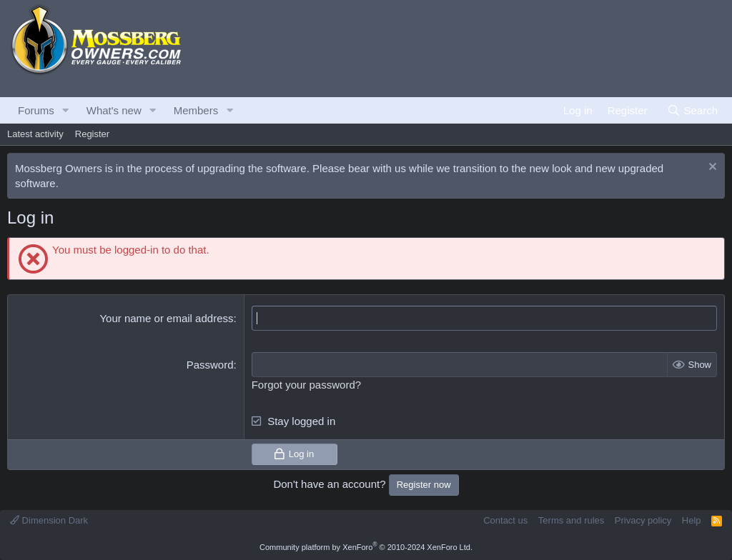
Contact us (505, 520)
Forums (36, 110)
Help (692, 520)
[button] (66, 110)
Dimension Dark (49, 520)
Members (196, 110)
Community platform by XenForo (366, 547)
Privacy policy (643, 520)
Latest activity (35, 134)
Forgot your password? (306, 385)
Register (92, 134)
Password (210, 365)
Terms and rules (571, 520)
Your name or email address (166, 318)
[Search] (692, 110)
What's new (114, 110)
